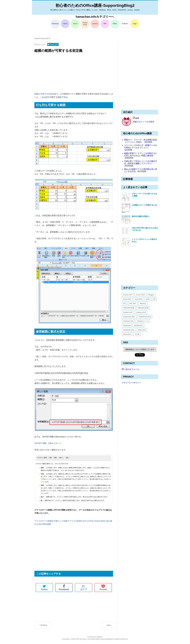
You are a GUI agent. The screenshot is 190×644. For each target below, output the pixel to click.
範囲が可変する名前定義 (45, 94)
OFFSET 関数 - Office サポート (48, 443)
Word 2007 (142, 330)
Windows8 (127, 326)
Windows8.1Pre (129, 330)
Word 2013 (127, 334)
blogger (151, 295)
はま (137, 118)
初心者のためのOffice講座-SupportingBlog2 (95, 5)
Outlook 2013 (141, 312)
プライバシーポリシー (131, 383)
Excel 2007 (127, 299)
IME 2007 (133, 303)
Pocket (103, 587)
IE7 (154, 299)
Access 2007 (128, 295)
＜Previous (43, 625)
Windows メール (143, 321)
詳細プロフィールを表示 (143, 122)
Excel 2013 (139, 299)
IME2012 (143, 303)
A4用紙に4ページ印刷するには (144, 205)
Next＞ (109, 625)
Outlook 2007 (128, 312)
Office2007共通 (129, 308)
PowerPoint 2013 (145, 317)
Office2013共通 (143, 308)
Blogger (99, 637)
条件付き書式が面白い (141, 216)
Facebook (64, 587)
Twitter (44, 587)
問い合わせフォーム (130, 369)
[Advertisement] (74, 73)
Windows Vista (128, 321)
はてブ (84, 587)
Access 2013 (140, 295)
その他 (137, 334)
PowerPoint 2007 (129, 317)
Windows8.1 (138, 326)
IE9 (124, 303)
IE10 (148, 299)
